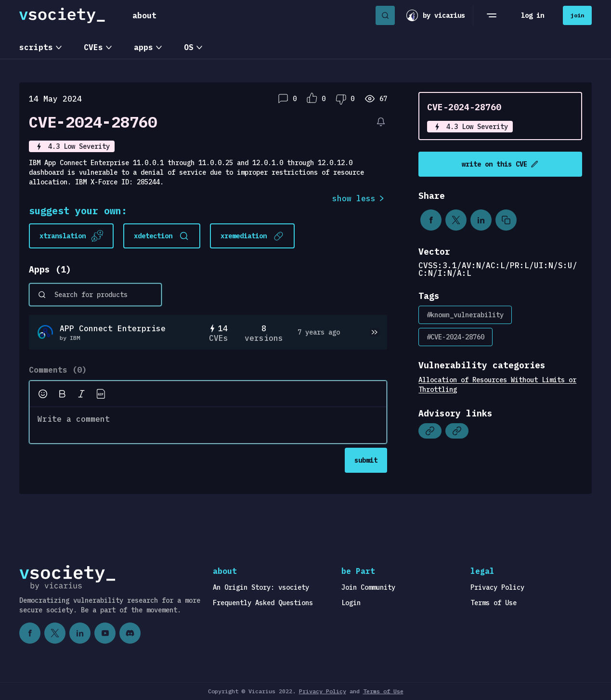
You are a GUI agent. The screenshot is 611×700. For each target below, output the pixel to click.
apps (143, 47)
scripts (36, 47)
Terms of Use (494, 603)
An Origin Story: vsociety (261, 587)
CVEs (93, 47)
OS (189, 47)
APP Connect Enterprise (113, 328)
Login (351, 603)
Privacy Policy (497, 587)
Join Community (368, 587)
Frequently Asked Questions (263, 603)
